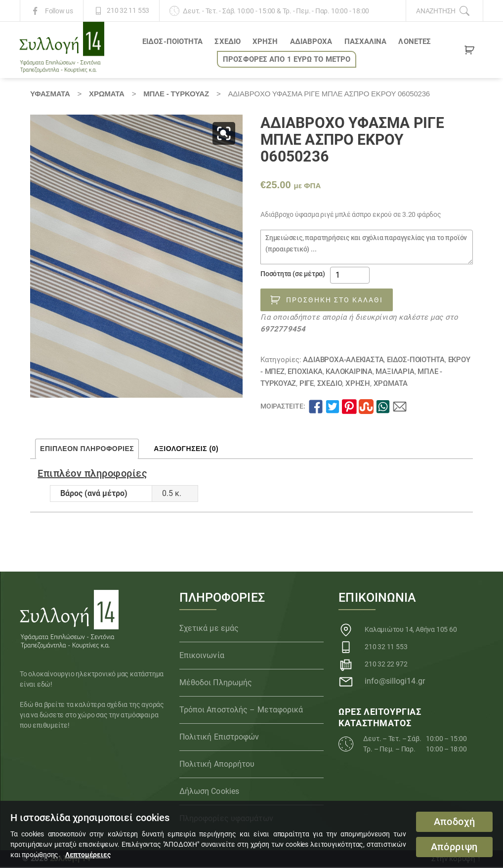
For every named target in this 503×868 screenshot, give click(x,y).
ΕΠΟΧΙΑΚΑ (305, 372)
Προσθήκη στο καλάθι (335, 300)
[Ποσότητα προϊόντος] (350, 276)
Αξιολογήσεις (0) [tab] (186, 449)
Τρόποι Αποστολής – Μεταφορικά (241, 711)
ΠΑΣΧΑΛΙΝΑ (366, 42)
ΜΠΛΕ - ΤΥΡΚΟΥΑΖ (176, 94)
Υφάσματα (50, 94)
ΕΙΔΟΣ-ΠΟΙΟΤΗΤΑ (172, 42)
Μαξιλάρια (395, 372)
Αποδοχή (455, 822)
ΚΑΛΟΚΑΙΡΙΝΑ (349, 372)
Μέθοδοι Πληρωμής (216, 683)
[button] (224, 134)
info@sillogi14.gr (395, 682)
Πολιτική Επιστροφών (219, 738)
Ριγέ (307, 384)
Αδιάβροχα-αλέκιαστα (343, 360)
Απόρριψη (454, 847)
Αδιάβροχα (311, 42)
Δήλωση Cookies (209, 792)
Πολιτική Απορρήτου (217, 765)
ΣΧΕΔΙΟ (228, 42)
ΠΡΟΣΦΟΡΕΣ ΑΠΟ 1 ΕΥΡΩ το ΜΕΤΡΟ (287, 60)
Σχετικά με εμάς (209, 629)
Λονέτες (415, 42)
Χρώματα (107, 94)
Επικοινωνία (202, 656)
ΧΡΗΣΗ (265, 42)
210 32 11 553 (128, 11)
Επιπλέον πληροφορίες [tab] (87, 449)
